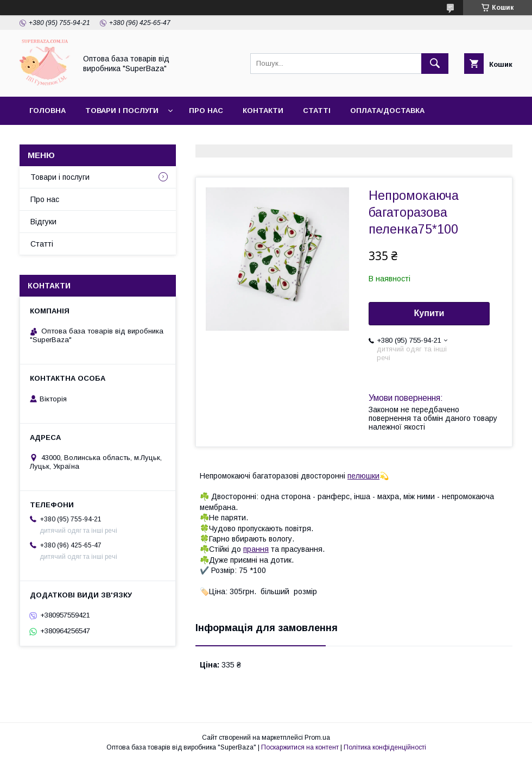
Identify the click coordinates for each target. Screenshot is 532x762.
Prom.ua (317, 738)
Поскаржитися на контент (300, 747)
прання (256, 549)
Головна (47, 111)
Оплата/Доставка (387, 111)
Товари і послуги (122, 111)
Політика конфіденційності (385, 747)
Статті (317, 111)
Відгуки (43, 222)
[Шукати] (435, 64)
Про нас (206, 111)
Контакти (263, 111)
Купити (429, 313)
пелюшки (363, 476)
